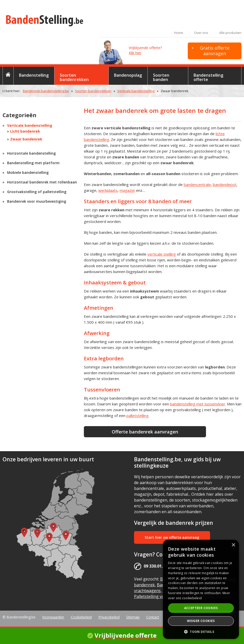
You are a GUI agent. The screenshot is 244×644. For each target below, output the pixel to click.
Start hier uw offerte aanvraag (172, 537)
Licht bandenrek (25, 131)
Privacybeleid (109, 617)
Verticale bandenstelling (136, 91)
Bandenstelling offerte (208, 77)
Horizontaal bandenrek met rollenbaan (42, 182)
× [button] (233, 545)
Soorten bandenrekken (74, 77)
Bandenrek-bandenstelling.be (46, 91)
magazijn (127, 190)
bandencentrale (197, 184)
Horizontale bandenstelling (31, 153)
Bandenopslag (128, 75)
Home (179, 33)
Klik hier (135, 53)
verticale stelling (162, 254)
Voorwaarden (53, 617)
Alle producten (230, 33)
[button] (201, 631)
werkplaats (108, 190)
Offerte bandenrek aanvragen (145, 432)
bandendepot (225, 184)
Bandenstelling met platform (33, 163)
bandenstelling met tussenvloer (198, 404)
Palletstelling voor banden (159, 596)
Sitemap (133, 617)
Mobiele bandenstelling (28, 172)
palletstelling (137, 416)
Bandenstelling (34, 75)
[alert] (201, 589)
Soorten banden (161, 77)
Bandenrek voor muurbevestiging (37, 201)
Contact (153, 617)
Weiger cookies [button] (201, 621)
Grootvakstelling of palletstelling (37, 192)
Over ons (201, 33)
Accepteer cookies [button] (201, 608)
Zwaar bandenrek (26, 139)
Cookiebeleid (81, 617)
